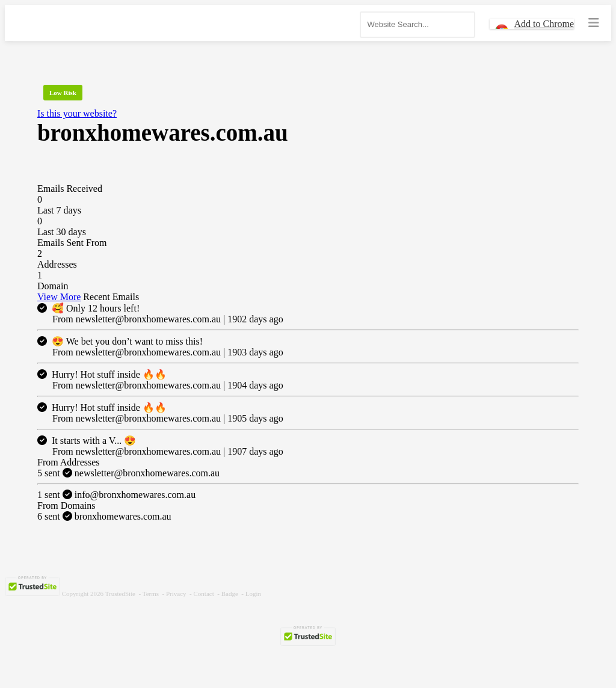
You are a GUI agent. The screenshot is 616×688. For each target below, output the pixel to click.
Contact (204, 594)
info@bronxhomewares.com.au (116, 495)
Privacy (176, 594)
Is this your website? (77, 113)
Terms (151, 594)
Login (253, 594)
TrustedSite (120, 594)
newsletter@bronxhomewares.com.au (128, 473)
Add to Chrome (544, 24)
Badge (230, 594)
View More (59, 297)
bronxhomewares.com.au (104, 516)
